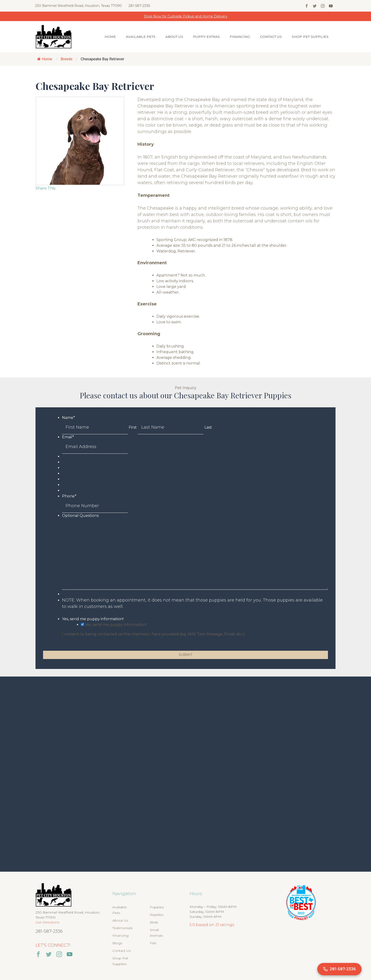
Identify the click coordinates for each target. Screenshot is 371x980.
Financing (240, 37)
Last (208, 427)
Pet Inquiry (186, 388)
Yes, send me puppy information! (93, 619)
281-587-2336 (139, 6)
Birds (154, 922)
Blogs (117, 943)
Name (68, 418)
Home (110, 37)
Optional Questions (80, 516)
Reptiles (157, 915)
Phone (69, 496)
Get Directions (47, 922)
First (133, 427)
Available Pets (141, 37)
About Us (174, 37)
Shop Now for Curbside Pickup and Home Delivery (186, 16)
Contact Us (271, 37)
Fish (153, 943)
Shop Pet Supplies (310, 37)
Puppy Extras (206, 37)
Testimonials (122, 928)
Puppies (157, 907)
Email (68, 437)
